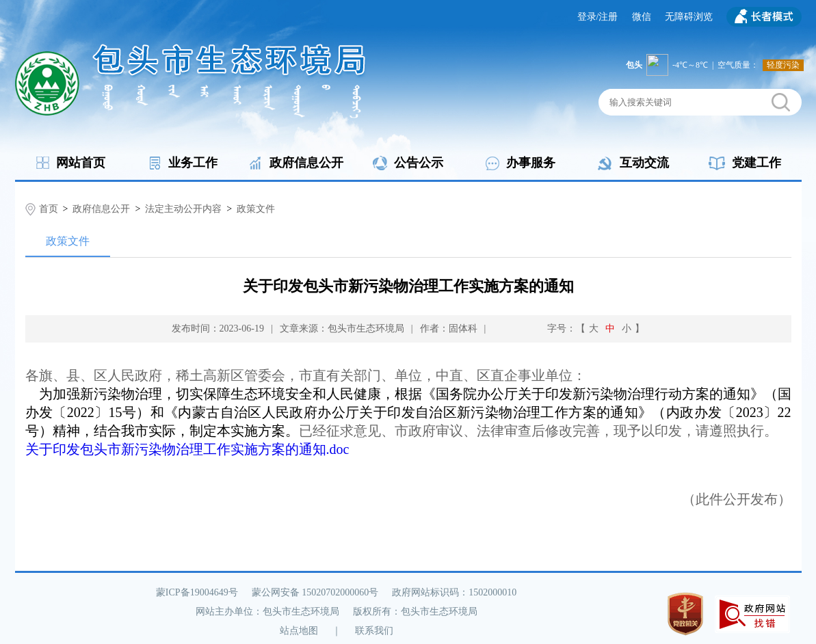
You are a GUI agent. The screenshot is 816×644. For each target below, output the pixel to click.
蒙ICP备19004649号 (197, 592)
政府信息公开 (101, 209)
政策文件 (256, 209)
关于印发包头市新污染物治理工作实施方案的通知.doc (187, 449)
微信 (642, 17)
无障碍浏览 (689, 17)
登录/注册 (598, 17)
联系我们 (374, 631)
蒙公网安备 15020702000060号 (315, 592)
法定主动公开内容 (183, 209)
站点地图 (299, 631)
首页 (49, 209)
